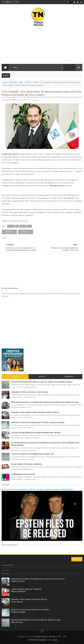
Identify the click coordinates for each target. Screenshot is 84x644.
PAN (21, 82)
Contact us (77, 559)
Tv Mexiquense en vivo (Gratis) (23, 474)
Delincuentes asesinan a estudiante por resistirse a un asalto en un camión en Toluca (45, 402)
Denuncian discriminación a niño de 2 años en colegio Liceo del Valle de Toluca (42, 382)
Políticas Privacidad (38, 640)
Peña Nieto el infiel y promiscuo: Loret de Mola (29, 392)
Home (5, 82)
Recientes (42, 377)
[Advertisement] (21, 45)
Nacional (13, 82)
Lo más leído (15, 377)
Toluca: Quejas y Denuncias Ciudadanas (27, 464)
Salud (36, 82)
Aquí (56, 640)
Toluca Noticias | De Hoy (45, 637)
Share (26, 232)
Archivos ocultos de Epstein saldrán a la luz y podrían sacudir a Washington (37, 489)
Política (28, 82)
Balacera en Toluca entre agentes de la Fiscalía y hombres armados (38, 422)
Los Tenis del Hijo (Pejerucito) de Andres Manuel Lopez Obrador (36, 433)
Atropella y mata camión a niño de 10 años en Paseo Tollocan (35, 412)
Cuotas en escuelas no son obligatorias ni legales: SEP (32, 454)
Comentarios (69, 377)
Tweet (9, 232)
